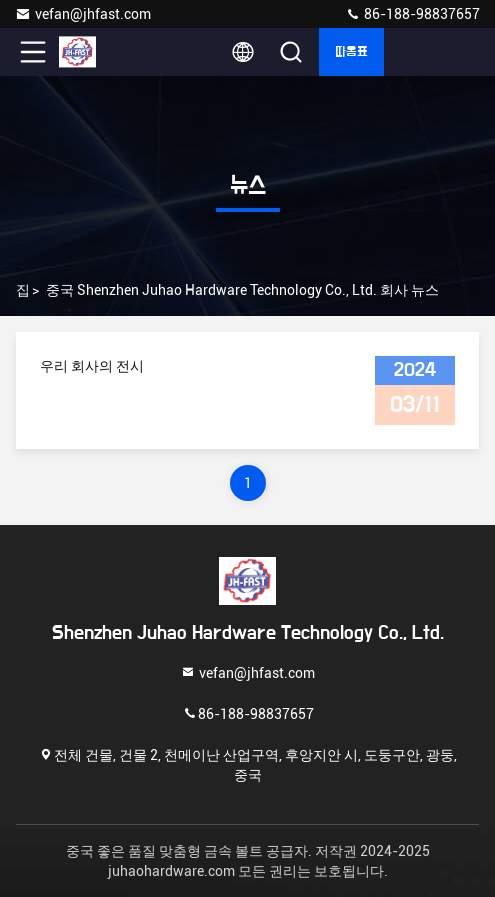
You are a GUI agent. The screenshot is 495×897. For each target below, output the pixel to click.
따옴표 (351, 52)
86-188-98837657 (412, 14)
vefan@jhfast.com (83, 14)
